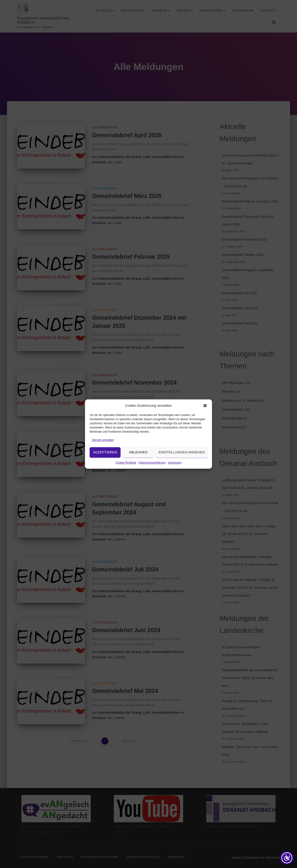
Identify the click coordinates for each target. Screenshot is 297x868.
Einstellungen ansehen (182, 466)
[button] (205, 419)
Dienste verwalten (103, 454)
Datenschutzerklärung (152, 476)
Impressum (175, 476)
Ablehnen (138, 466)
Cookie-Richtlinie (126, 476)
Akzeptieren (105, 466)
